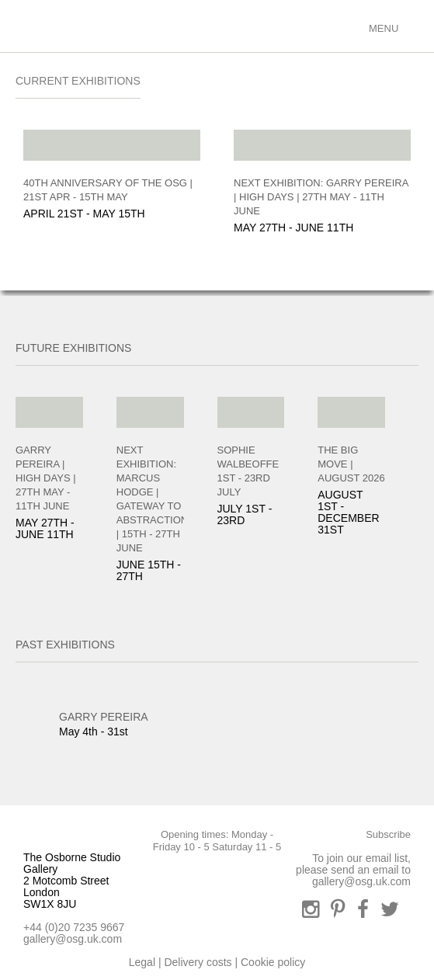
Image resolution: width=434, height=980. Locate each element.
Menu (382, 28)
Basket (348, 25)
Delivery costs (198, 962)
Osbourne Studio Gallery (31, 26)
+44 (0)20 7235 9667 (74, 927)
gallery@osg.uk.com (73, 939)
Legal (142, 962)
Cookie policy (273, 962)
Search (293, 25)
